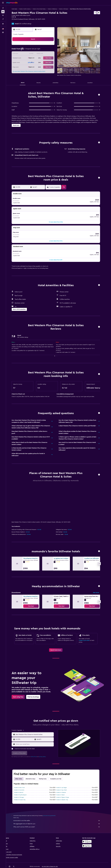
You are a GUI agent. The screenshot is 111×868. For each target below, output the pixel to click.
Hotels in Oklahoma (55, 9)
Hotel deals (17, 9)
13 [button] (32, 54)
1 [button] (40, 46)
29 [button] (40, 62)
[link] (34, 600)
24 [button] (48, 58)
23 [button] (44, 58)
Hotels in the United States (42, 9)
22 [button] (40, 58)
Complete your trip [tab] (58, 772)
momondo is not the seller (59, 814)
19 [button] (28, 58)
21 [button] (36, 58)
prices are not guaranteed (52, 809)
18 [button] (53, 54)
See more (99, 586)
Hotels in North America (28, 9)
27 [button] (32, 62)
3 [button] (49, 46)
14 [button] (36, 54)
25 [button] (53, 58)
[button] (3, 3)
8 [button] (40, 50)
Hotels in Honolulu (22, 784)
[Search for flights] (3, 8)
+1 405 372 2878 (19, 21)
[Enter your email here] (37, 738)
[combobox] (37, 728)
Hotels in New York (22, 781)
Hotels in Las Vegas (64, 781)
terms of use (36, 750)
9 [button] (44, 50)
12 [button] (28, 54)
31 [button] (49, 62)
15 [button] (40, 54)
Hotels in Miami (63, 788)
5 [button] (28, 50)
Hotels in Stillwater (66, 9)
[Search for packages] (3, 19)
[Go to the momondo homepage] (12, 3)
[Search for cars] (3, 15)
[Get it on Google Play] (90, 835)
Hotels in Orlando (64, 786)
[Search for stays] (3, 12)
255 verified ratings (28, 24)
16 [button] (44, 54)
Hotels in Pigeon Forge (65, 791)
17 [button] (48, 54)
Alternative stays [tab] (33, 772)
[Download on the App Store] (90, 839)
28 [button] (36, 62)
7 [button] (36, 50)
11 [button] (53, 50)
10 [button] (48, 50)
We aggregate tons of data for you (59, 817)
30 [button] (44, 62)
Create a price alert (87, 634)
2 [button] (44, 46)
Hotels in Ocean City (22, 793)
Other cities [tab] (21, 772)
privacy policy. (45, 750)
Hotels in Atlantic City (65, 793)
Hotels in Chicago (22, 791)
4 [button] (53, 46)
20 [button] (32, 58)
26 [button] (28, 62)
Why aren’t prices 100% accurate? (59, 820)
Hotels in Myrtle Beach (23, 788)
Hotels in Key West (64, 784)
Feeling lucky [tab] (45, 772)
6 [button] (32, 50)
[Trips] (3, 24)
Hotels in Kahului (21, 786)
